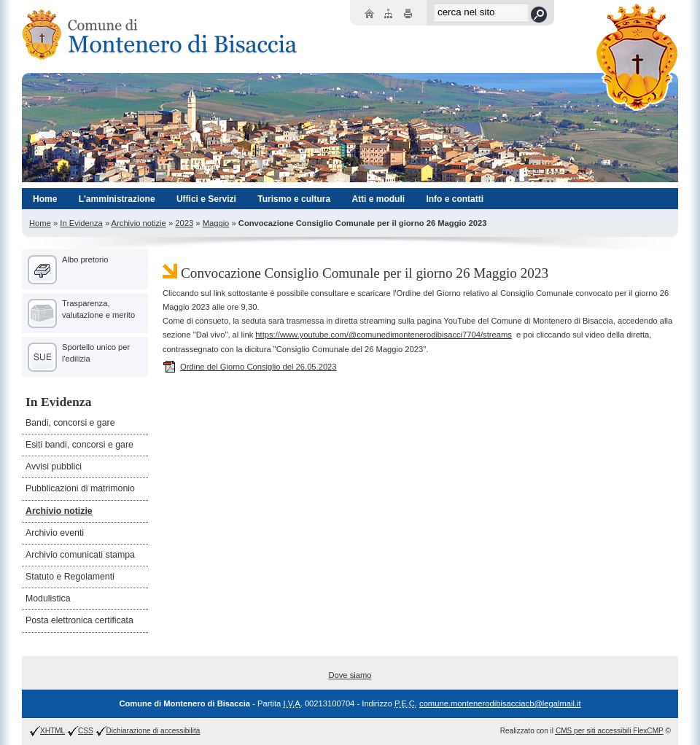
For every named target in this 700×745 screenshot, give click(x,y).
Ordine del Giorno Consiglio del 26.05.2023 (250, 367)
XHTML (52, 731)
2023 (184, 223)
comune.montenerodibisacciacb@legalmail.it (500, 703)
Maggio (216, 223)
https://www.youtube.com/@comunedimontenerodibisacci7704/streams (384, 335)
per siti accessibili (610, 731)
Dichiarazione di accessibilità (153, 731)
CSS (86, 731)
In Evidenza (81, 223)
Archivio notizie (139, 223)
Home (40, 223)
